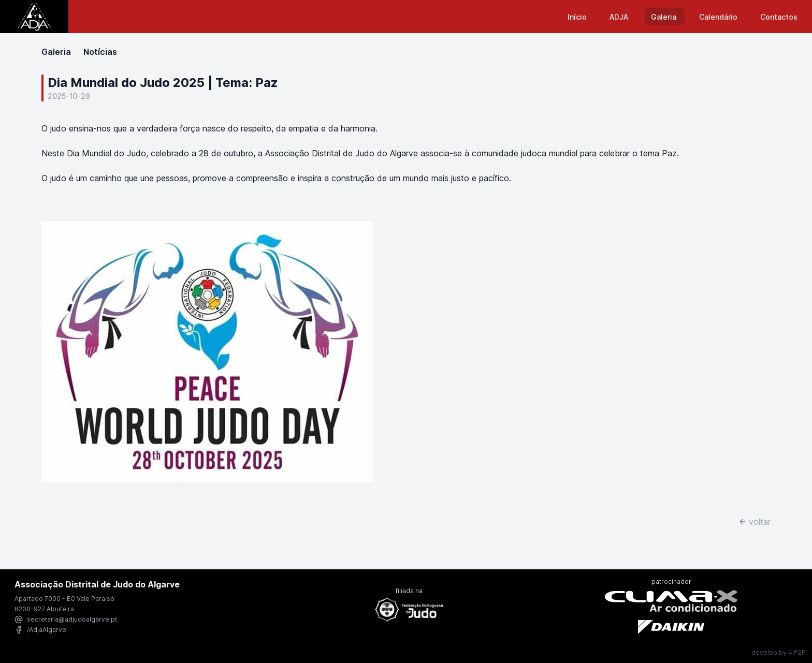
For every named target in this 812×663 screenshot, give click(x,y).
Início (578, 17)
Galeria (665, 17)
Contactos (779, 17)
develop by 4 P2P (779, 652)
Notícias (100, 52)
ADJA (620, 17)
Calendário (719, 17)
